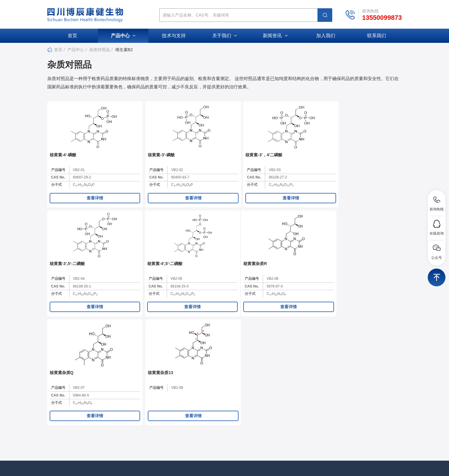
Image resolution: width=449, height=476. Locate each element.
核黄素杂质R (61, 276)
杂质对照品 (100, 50)
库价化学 (318, 465)
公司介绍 (202, 401)
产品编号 (58, 176)
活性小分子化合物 (323, 410)
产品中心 (123, 36)
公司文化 (202, 410)
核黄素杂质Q (133, 276)
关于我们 (224, 36)
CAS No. (58, 183)
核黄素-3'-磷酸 (134, 161)
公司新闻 (258, 401)
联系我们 (377, 36)
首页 (72, 36)
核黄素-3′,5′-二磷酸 (282, 161)
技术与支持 (174, 36)
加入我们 (326, 36)
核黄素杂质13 (205, 276)
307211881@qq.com (89, 414)
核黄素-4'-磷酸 (63, 161)
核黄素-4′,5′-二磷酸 (354, 161)
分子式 (56, 191)
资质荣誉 (202, 420)
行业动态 (258, 410)
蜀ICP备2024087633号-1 (260, 465)
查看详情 (82, 204)
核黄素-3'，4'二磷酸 (211, 161)
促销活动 (258, 420)
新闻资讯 (275, 36)
